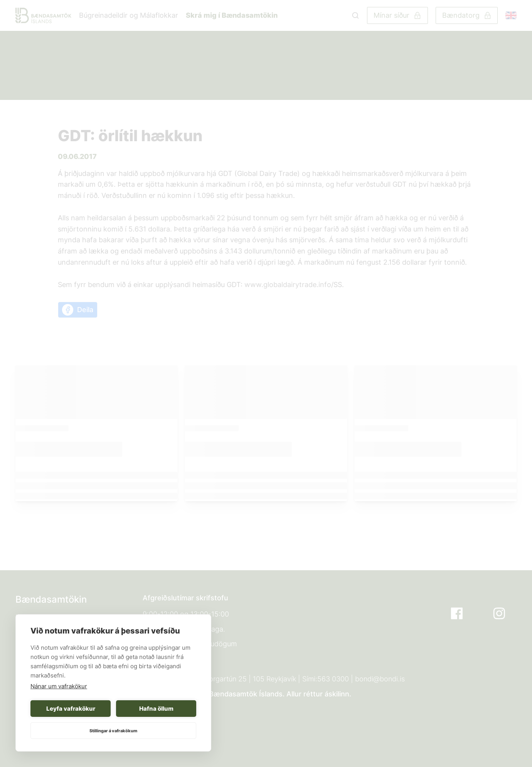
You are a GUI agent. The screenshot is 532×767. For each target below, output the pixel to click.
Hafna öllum (156, 709)
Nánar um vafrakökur (59, 686)
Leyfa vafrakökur (71, 709)
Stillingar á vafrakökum (113, 731)
